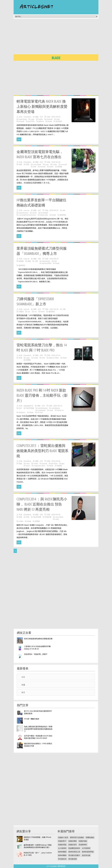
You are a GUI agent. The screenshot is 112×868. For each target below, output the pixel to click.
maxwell (50, 119)
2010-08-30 (54, 259)
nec (35, 312)
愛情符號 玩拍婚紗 (77, 837)
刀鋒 (36, 261)
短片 (20, 408)
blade (50, 121)
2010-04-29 (54, 210)
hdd (55, 261)
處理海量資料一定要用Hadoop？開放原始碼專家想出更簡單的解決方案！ (38, 846)
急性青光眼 (86, 855)
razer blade (23, 119)
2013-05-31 (56, 355)
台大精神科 (62, 848)
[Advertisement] (63, 37)
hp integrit (44, 213)
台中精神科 (86, 848)
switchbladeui (43, 408)
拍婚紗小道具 (63, 837)
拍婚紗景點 (62, 845)
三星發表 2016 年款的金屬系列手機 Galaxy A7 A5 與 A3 (37, 648)
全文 (19, 139)
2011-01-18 (54, 309)
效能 (29, 261)
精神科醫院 (62, 852)
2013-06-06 (56, 461)
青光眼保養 (73, 859)
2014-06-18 (56, 162)
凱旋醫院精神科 (74, 848)
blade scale (44, 215)
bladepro (22, 412)
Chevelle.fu (27, 117)
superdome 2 (24, 213)
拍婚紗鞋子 (62, 841)
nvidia (41, 119)
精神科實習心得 (74, 852)
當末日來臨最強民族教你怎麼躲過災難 (38, 639)
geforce (41, 121)
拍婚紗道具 (73, 845)
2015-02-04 (56, 117)
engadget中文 (28, 406)
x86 (64, 210)
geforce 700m (54, 358)
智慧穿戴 (48, 517)
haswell (22, 121)
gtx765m (54, 463)
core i (28, 466)
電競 (20, 164)
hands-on (60, 410)
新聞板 (60, 167)
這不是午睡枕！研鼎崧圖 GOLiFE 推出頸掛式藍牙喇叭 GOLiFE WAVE (38, 737)
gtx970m (31, 121)
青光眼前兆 (62, 859)
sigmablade (46, 261)
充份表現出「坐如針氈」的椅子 (36, 654)
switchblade (56, 408)
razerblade (42, 410)
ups (29, 312)
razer (33, 119)
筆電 (28, 164)
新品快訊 (59, 121)
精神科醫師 (62, 855)
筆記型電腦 (30, 408)
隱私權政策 (62, 866)
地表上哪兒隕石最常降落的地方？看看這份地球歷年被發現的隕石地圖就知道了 (38, 729)
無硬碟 (21, 261)
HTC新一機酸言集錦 (32, 719)
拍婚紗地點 (83, 841)
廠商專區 (63, 215)
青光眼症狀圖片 (74, 855)
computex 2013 (40, 466)
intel (58, 119)
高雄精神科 (83, 845)
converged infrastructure (28, 215)
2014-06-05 (56, 515)
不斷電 (21, 312)
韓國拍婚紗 (90, 837)
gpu (63, 463)
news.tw (26, 210)
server (34, 213)
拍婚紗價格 (73, 841)
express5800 (47, 263)
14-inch (40, 412)
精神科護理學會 (88, 852)
